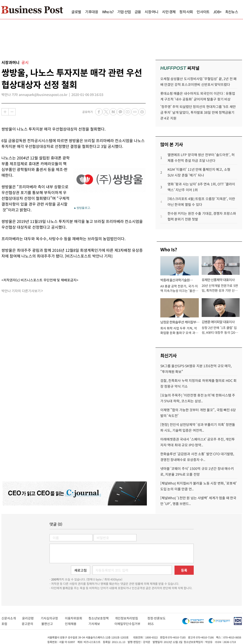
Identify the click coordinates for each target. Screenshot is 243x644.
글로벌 (76, 12)
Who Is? (108, 12)
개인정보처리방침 (131, 618)
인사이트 (203, 12)
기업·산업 (124, 12)
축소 (12, 112)
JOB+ (217, 12)
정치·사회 (186, 12)
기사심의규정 (53, 618)
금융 (138, 12)
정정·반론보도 (156, 618)
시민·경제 (169, 12)
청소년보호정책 (102, 618)
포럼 (9, 624)
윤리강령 (31, 618)
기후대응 (92, 12)
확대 (5, 112)
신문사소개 (12, 618)
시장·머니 (151, 12)
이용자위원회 (77, 618)
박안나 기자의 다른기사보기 (21, 291)
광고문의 (29, 624)
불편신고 (51, 624)
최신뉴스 (232, 12)
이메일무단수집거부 (129, 624)
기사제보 (99, 624)
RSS (151, 624)
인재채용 (74, 624)
